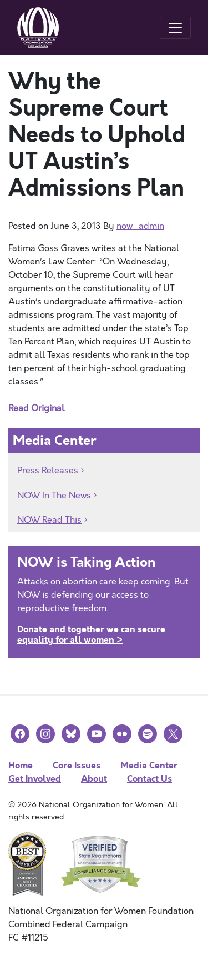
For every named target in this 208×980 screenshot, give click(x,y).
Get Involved (35, 779)
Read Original (36, 408)
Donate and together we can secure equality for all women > (91, 634)
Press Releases (48, 471)
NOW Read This (49, 520)
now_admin (140, 226)
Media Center (149, 765)
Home (21, 765)
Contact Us (149, 779)
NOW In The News (54, 496)
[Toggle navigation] (175, 28)
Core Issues (77, 765)
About (94, 779)
